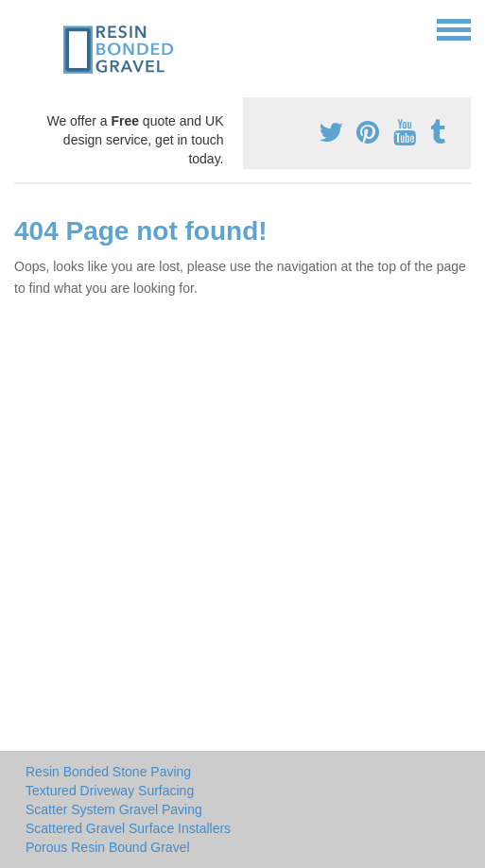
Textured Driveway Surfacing (110, 791)
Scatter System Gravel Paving (114, 809)
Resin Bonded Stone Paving (108, 772)
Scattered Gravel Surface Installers (128, 828)
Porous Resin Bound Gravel (108, 847)
